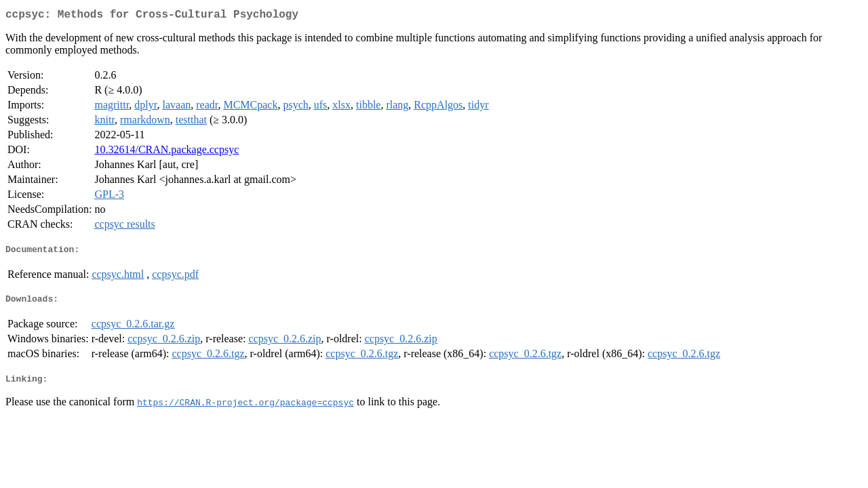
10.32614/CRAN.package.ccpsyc (166, 152)
